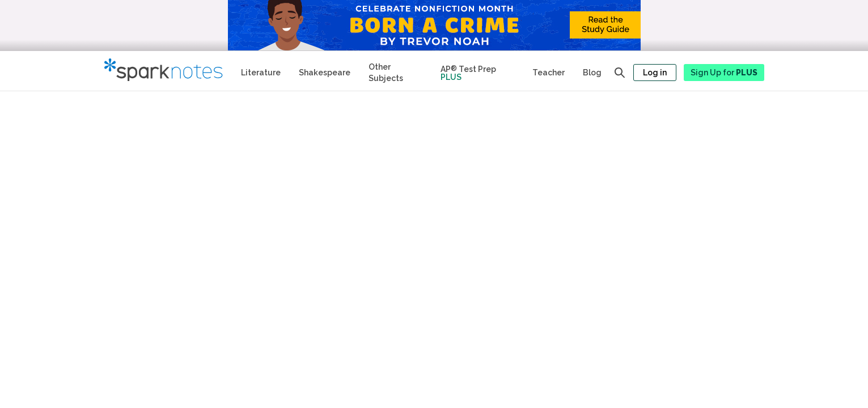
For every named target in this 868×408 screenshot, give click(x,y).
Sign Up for (724, 73)
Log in (655, 73)
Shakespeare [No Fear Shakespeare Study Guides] (325, 73)
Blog (592, 73)
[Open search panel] (620, 73)
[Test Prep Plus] (477, 71)
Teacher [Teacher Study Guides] (549, 73)
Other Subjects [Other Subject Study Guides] (386, 73)
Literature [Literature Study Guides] (261, 73)
